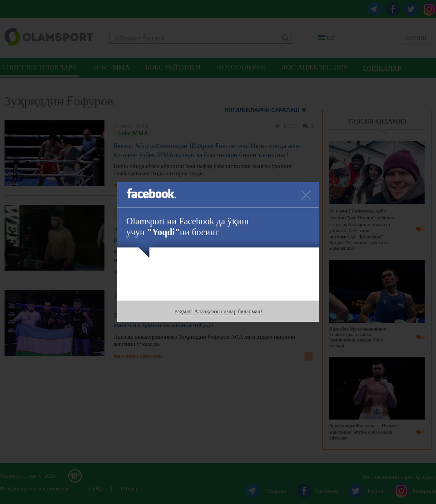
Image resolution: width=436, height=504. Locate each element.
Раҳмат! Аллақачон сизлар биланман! (218, 311)
